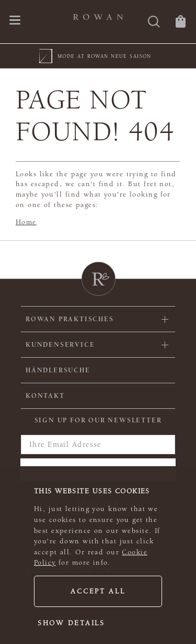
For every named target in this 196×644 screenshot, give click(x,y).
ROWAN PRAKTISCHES (70, 319)
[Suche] (154, 23)
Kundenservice (60, 345)
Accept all (98, 591)
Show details (71, 623)
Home (26, 222)
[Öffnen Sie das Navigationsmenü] (15, 21)
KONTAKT (45, 396)
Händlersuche (58, 370)
